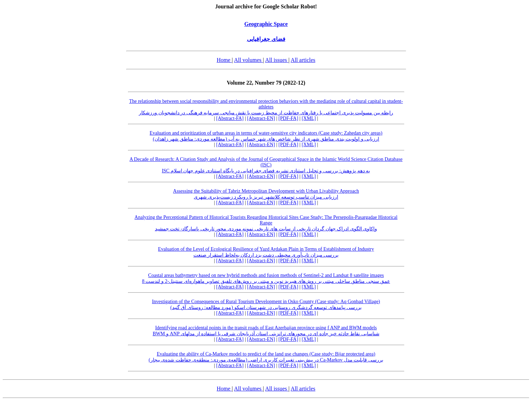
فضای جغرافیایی (266, 39)
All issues (277, 60)
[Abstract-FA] (230, 118)
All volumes (249, 60)
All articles (303, 60)
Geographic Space (266, 24)
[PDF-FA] (288, 118)
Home (224, 60)
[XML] (308, 118)
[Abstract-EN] (261, 118)
